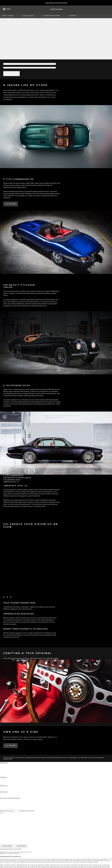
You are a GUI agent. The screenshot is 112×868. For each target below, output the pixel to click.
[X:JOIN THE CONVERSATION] (2, 809)
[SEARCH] (2, 813)
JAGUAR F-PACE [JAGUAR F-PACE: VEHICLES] (6, 765)
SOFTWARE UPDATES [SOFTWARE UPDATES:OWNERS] (8, 784)
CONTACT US (5, 822)
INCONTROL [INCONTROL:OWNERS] (5, 782)
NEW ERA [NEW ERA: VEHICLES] (4, 775)
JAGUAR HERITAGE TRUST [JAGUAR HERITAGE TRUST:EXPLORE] (10, 796)
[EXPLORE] (11, 204)
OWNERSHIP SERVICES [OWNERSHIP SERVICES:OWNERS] (9, 780)
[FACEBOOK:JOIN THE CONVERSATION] (5, 807)
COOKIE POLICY (6, 826)
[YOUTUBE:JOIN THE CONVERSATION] (5, 805)
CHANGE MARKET (7, 816)
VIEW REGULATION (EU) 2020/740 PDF (10, 856)
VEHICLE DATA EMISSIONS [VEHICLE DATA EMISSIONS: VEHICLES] (10, 773)
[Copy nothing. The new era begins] (56, 3)
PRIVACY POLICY (6, 824)
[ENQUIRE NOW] (11, 746)
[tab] (56, 476)
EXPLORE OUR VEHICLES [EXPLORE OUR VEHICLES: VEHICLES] (10, 767)
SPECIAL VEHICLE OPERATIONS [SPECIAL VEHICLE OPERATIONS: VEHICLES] (12, 769)
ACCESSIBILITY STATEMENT (11, 828)
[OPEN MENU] (7, 9)
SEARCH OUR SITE (27, 811)
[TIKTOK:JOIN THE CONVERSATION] (4, 802)
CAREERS (4, 818)
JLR (1, 788)
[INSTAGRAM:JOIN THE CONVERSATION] (5, 800)
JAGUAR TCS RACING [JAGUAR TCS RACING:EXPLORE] (8, 794)
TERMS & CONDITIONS (9, 820)
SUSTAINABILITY (6, 790)
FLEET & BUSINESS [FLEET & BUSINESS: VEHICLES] (7, 771)
